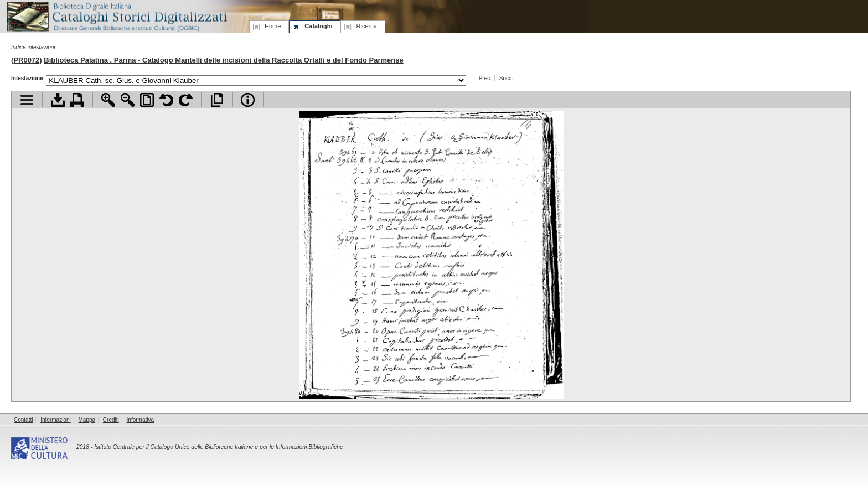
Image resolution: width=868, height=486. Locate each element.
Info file (248, 100)
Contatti (23, 420)
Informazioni (55, 420)
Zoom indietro (128, 100)
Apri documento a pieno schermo (217, 100)
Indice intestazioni (33, 47)
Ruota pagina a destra (186, 100)
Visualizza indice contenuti (27, 100)
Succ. (506, 78)
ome (273, 26)
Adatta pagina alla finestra (147, 100)
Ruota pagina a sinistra (166, 100)
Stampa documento (77, 100)
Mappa (87, 420)
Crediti (111, 420)
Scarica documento (58, 100)
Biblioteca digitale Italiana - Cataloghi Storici (116, 16)
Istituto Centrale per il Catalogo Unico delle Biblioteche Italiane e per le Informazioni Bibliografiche (218, 447)
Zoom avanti (108, 100)
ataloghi (318, 26)
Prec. (485, 78)
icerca (366, 26)
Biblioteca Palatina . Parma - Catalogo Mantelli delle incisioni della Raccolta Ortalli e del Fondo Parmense (223, 60)
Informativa (140, 420)
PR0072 (26, 60)
